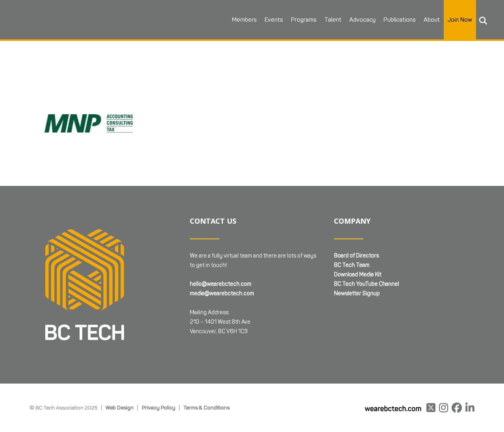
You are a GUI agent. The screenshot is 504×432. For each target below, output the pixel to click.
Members (244, 20)
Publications (399, 20)
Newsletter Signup (357, 294)
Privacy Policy (158, 408)
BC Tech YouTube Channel (366, 284)
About (431, 20)
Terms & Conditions (207, 408)
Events (273, 20)
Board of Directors (356, 256)
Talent (332, 20)
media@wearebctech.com (222, 294)
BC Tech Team (352, 265)
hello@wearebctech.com (220, 284)
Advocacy (362, 20)
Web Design (120, 408)
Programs (303, 20)
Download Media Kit (358, 275)
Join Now (459, 20)
